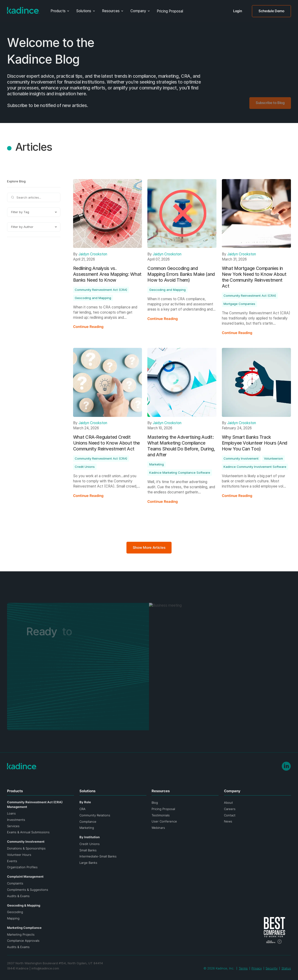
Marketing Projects (21, 934)
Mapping (13, 918)
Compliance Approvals (23, 941)
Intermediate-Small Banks (98, 856)
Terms (243, 968)
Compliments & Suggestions (28, 890)
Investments (16, 820)
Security (272, 968)
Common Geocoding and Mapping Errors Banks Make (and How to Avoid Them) (181, 274)
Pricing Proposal (170, 11)
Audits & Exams (18, 896)
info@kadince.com (45, 968)
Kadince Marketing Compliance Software (180, 473)
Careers (230, 809)
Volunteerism (273, 458)
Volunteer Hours (19, 855)
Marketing (157, 464)
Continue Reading (88, 327)
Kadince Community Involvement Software (255, 467)
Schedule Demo (271, 11)
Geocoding (15, 912)
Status (286, 968)
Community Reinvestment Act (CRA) (101, 290)
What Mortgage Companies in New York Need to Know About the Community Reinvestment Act (254, 277)
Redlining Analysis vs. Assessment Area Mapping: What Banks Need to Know (107, 274)
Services (13, 826)
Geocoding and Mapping (93, 298)
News (228, 821)
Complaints (15, 883)
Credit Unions (85, 467)
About (228, 803)
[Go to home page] (23, 10)
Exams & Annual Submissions (28, 832)
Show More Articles (149, 548)
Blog (155, 803)
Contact (230, 815)
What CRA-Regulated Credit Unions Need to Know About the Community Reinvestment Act (106, 443)
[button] (60, 11)
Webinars (158, 828)
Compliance (88, 822)
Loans (11, 813)
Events (12, 861)
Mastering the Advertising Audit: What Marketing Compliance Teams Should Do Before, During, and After (181, 446)
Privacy (257, 968)
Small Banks (88, 850)
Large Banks (88, 863)
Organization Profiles (22, 867)
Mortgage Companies (239, 304)
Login (237, 11)
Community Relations (95, 815)
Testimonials (161, 815)
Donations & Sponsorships (26, 848)
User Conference (164, 821)
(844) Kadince (18, 968)
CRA (82, 809)
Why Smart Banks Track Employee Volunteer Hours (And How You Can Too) (255, 443)
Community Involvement (241, 458)
